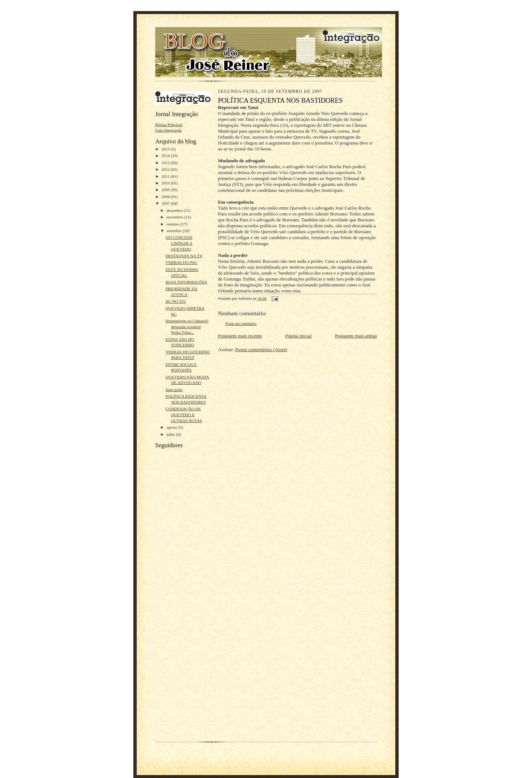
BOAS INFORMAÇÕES (186, 282)
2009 (166, 190)
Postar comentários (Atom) (261, 349)
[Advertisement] (177, 622)
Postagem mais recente (240, 336)
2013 (166, 163)
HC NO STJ (176, 301)
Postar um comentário (241, 324)
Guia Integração (168, 130)
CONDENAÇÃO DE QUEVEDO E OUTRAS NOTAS (184, 415)
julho (171, 434)
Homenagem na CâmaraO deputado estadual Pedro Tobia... (187, 327)
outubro (174, 224)
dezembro (175, 210)
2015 (166, 149)
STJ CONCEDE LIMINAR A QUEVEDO (179, 243)
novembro (175, 217)
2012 (166, 169)
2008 (166, 197)
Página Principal (169, 125)
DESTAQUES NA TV (184, 256)
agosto (173, 427)
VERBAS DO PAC (182, 262)
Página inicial (298, 336)
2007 (166, 203)
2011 (166, 176)
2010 (166, 183)
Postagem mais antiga (356, 336)
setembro (175, 231)
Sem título (174, 390)
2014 (166, 156)
